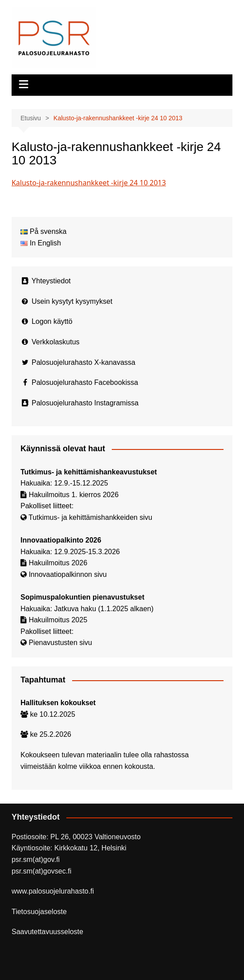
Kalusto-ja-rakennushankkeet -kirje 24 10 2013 (89, 183)
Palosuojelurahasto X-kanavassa (83, 362)
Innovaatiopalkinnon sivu (67, 574)
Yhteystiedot (51, 281)
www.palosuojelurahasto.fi (53, 891)
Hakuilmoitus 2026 (58, 563)
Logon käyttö (52, 321)
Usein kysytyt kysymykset (72, 301)
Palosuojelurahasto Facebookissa (85, 382)
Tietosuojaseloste (39, 912)
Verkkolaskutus (56, 342)
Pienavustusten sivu (60, 643)
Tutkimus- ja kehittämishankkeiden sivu (90, 517)
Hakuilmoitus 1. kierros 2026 (73, 495)
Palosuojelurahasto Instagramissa (85, 403)
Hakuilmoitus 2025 (58, 620)
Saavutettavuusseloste (47, 932)
